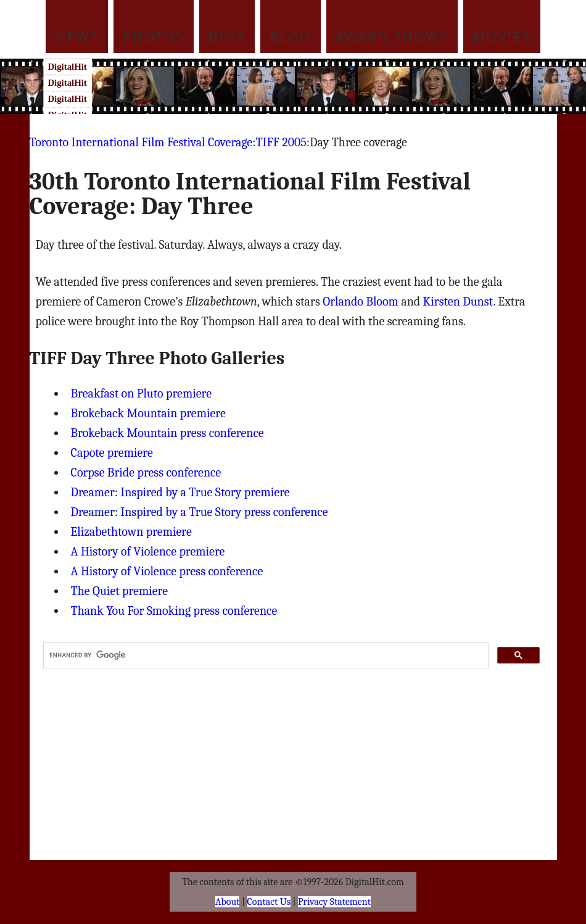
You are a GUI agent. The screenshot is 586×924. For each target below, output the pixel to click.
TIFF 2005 (281, 142)
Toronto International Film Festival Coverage (141, 142)
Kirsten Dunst (458, 302)
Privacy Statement (334, 902)
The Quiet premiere (120, 591)
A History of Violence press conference (167, 571)
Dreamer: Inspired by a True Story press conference (200, 512)
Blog (291, 36)
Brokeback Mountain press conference (167, 433)
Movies (501, 36)
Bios (227, 36)
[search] (265, 656)
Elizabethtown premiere (131, 532)
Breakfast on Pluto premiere (141, 393)
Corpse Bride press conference (146, 472)
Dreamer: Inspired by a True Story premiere (180, 492)
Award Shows (392, 36)
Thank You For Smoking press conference (174, 611)
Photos (153, 36)
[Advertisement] (316, 86)
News (77, 36)
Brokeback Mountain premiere (148, 413)
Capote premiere (112, 453)
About (227, 902)
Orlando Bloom (361, 302)
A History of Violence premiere (148, 551)
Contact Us (269, 902)
